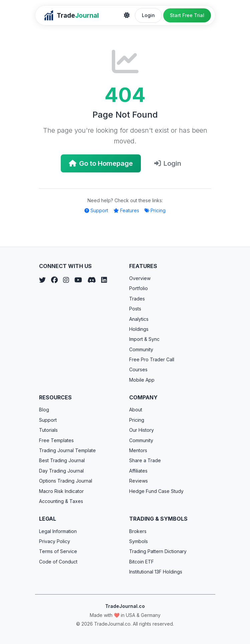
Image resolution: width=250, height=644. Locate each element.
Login (148, 15)
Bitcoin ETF (142, 562)
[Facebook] (54, 280)
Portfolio (139, 288)
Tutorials (48, 430)
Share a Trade (145, 460)
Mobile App (142, 380)
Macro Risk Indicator (61, 491)
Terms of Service (58, 551)
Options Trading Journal (66, 481)
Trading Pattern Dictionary (158, 551)
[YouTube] (78, 280)
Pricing (155, 210)
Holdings (139, 329)
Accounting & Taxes (61, 501)
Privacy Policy (55, 541)
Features (126, 210)
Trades (137, 299)
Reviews (139, 481)
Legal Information (58, 531)
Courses (138, 369)
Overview (140, 278)
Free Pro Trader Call (152, 359)
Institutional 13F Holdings (156, 572)
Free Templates (56, 440)
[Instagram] (66, 280)
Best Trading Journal (62, 460)
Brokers (138, 531)
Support (96, 210)
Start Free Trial (187, 15)
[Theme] (127, 15)
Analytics (139, 319)
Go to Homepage (101, 163)
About (136, 410)
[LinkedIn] (104, 280)
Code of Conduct (58, 562)
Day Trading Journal (61, 471)
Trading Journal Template (67, 450)
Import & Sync (144, 339)
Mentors (138, 450)
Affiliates (138, 471)
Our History (142, 430)
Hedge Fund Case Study (156, 491)
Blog (44, 410)
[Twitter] (42, 280)
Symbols (139, 541)
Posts (135, 309)
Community (141, 349)
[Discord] (92, 280)
